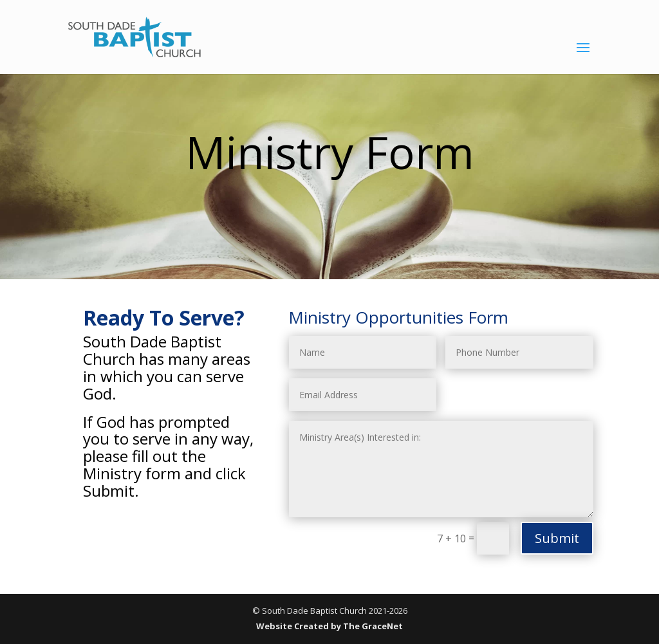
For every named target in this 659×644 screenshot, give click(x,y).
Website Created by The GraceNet (329, 626)
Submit (557, 538)
